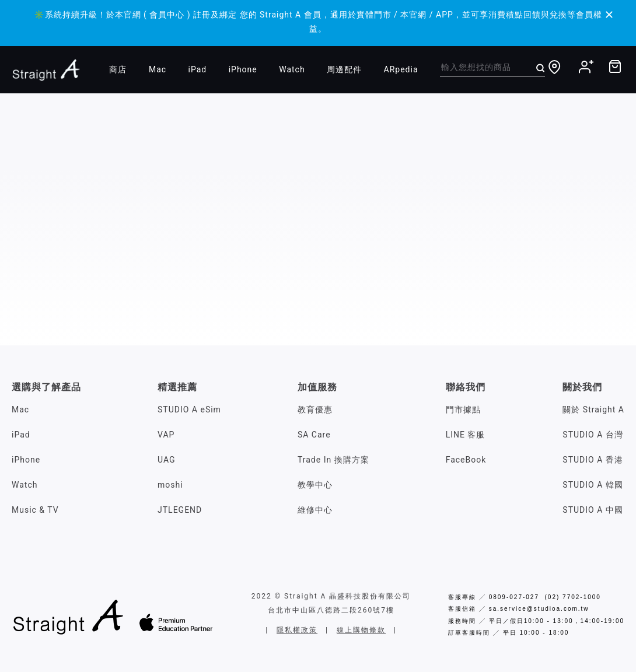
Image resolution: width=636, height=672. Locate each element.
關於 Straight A (593, 409)
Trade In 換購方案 (333, 460)
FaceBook (466, 460)
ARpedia (401, 69)
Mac (158, 69)
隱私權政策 (297, 630)
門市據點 (463, 409)
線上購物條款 (361, 630)
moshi (170, 485)
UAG (167, 460)
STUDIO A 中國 (593, 510)
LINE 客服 (466, 435)
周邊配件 (344, 69)
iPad (198, 69)
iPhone (243, 69)
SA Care (314, 435)
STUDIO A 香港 (593, 460)
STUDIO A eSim (189, 409)
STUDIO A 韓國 (593, 485)
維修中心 (315, 510)
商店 (118, 69)
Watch (292, 69)
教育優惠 (315, 409)
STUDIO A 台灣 (593, 435)
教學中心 (315, 485)
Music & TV (35, 510)
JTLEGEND (180, 510)
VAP (166, 435)
